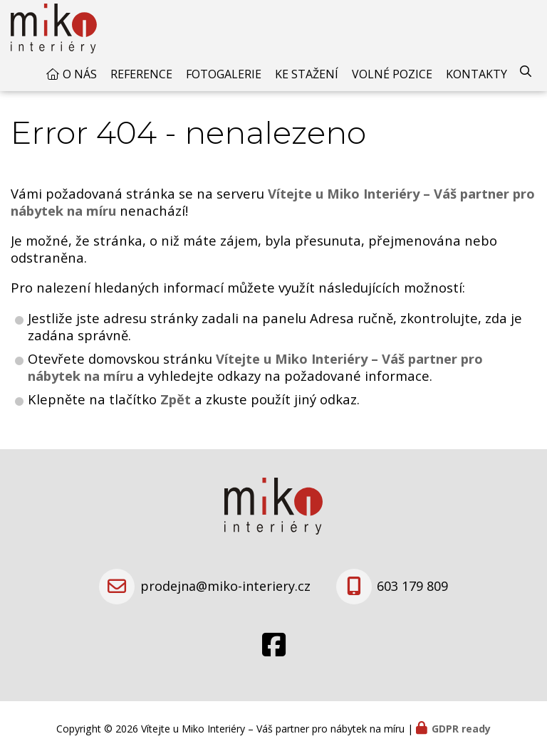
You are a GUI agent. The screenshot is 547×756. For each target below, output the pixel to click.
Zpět (176, 399)
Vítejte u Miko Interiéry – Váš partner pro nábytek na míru (255, 367)
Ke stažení (307, 74)
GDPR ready (461, 729)
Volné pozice (392, 74)
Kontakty (476, 74)
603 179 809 (412, 586)
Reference (141, 74)
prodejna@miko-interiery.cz (225, 586)
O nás (80, 74)
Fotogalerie (224, 74)
